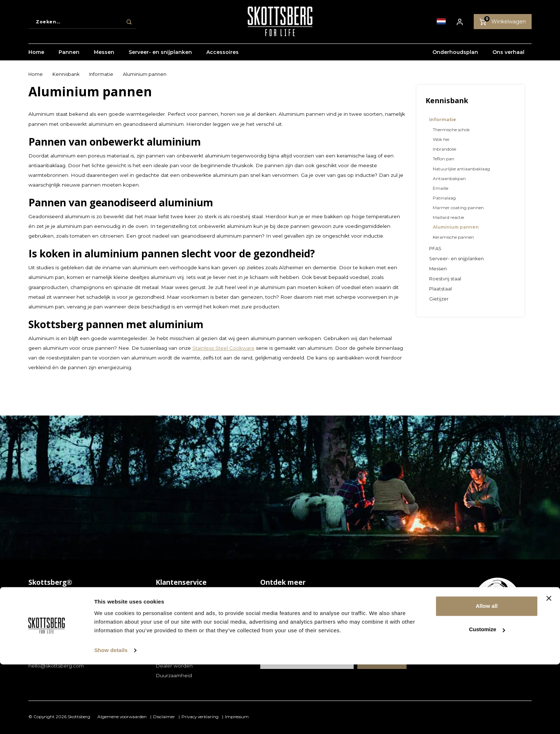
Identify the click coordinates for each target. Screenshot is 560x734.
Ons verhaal (508, 56)
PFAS (435, 249)
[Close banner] (549, 668)
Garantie (166, 627)
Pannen (69, 56)
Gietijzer (439, 299)
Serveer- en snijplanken (160, 56)
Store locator (171, 656)
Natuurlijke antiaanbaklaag (461, 169)
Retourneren (171, 636)
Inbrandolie (444, 149)
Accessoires (222, 56)
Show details (111, 720)
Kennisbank (66, 74)
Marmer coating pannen (458, 208)
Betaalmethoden (176, 617)
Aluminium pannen (145, 74)
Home (36, 56)
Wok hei (441, 139)
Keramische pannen (453, 237)
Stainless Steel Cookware (223, 348)
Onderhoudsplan (455, 56)
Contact (165, 597)
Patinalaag (444, 198)
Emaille (440, 188)
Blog (266, 597)
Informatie (101, 74)
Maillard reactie (448, 217)
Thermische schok (451, 130)
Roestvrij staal (445, 279)
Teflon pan (444, 159)
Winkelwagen (503, 23)
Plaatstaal (440, 289)
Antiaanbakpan (449, 178)
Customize (487, 699)
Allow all (486, 676)
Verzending (169, 646)
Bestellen (167, 607)
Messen (104, 56)
